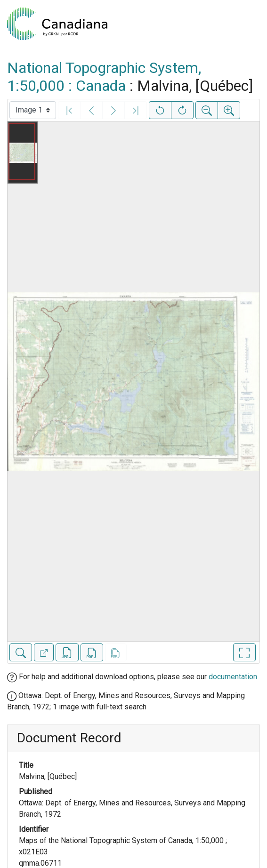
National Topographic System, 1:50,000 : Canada (104, 77)
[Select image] (33, 110)
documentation (233, 677)
